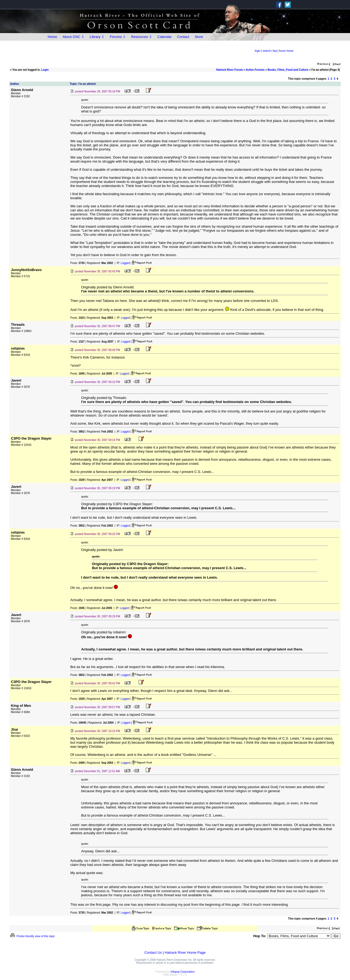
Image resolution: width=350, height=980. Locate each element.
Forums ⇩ (118, 37)
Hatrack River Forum (229, 70)
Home (52, 37)
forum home (286, 51)
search (267, 51)
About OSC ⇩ (73, 37)
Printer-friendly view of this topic (32, 936)
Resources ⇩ (142, 37)
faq (275, 51)
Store (199, 37)
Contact (183, 37)
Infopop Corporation (183, 972)
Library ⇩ (97, 37)
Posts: (77, 263)
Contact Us (153, 952)
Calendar (165, 37)
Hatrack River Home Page (185, 952)
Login (45, 70)
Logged (125, 263)
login (257, 51)
